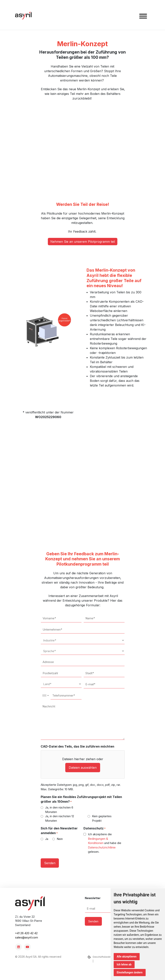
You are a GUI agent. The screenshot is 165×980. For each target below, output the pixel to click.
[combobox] (45, 696)
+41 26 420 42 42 (26, 933)
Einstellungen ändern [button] (130, 972)
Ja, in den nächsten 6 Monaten (59, 810)
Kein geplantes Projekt (102, 818)
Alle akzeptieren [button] (127, 957)
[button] (143, 17)
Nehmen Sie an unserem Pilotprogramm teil (83, 242)
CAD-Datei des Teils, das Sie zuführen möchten (77, 746)
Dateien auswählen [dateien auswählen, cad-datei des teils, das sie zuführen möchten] (83, 768)
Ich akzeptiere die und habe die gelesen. (105, 843)
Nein (60, 839)
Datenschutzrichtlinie (102, 847)
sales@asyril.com (27, 937)
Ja (47, 839)
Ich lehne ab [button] (124, 964)
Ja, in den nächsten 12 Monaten (60, 818)
